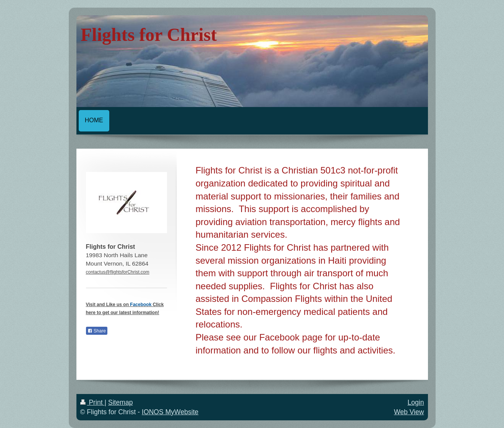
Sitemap (121, 402)
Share (97, 331)
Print (92, 402)
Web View (409, 412)
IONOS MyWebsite (170, 412)
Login (416, 402)
